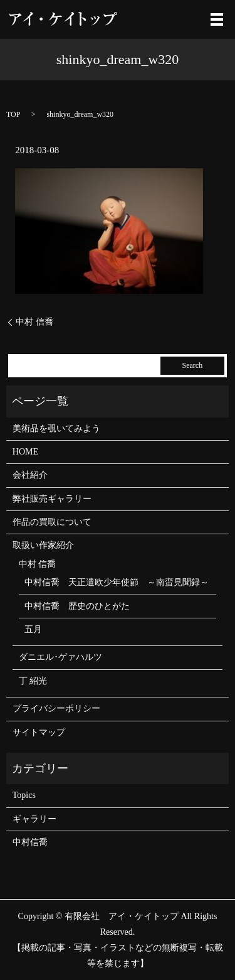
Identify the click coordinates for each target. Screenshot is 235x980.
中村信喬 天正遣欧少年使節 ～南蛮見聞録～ (117, 582)
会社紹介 (30, 475)
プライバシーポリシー (56, 708)
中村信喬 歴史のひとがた (77, 606)
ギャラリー (34, 819)
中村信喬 (30, 842)
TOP (13, 114)
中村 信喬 (34, 322)
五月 (33, 629)
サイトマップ (39, 732)
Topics (24, 795)
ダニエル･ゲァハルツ (60, 657)
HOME (25, 452)
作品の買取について (52, 522)
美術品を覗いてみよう (56, 428)
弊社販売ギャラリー (52, 499)
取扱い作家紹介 (43, 545)
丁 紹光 (33, 681)
